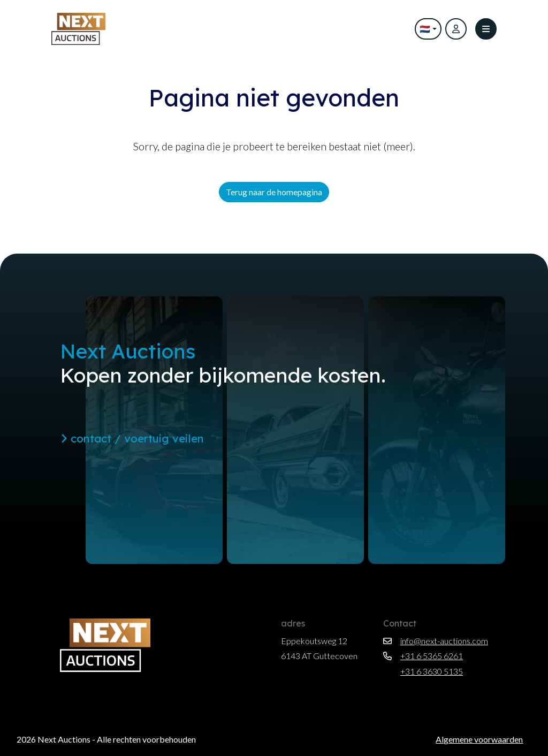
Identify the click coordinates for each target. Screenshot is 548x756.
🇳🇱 (425, 29)
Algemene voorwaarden (479, 739)
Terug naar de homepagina (274, 192)
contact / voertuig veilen (132, 438)
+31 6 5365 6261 (423, 656)
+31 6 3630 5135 (423, 671)
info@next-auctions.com (436, 641)
